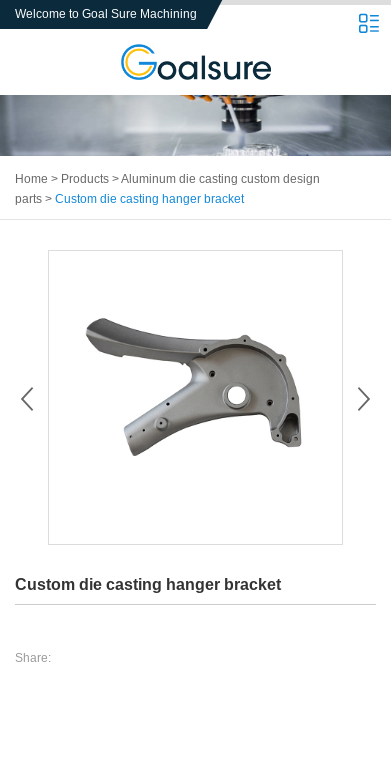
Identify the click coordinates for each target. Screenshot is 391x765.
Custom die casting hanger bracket (149, 199)
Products (85, 179)
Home (31, 179)
